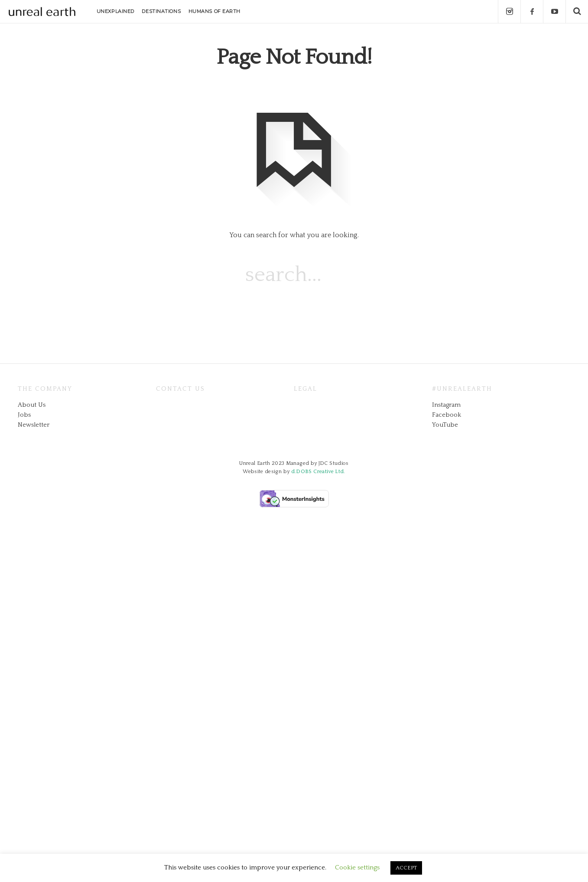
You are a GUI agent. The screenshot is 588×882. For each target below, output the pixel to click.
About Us (32, 405)
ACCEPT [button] (406, 868)
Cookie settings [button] (357, 867)
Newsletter (34, 425)
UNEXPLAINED (115, 11)
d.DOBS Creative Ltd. (318, 472)
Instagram (446, 405)
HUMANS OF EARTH (214, 11)
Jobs (24, 415)
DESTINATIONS (161, 11)
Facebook (447, 415)
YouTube (445, 425)
